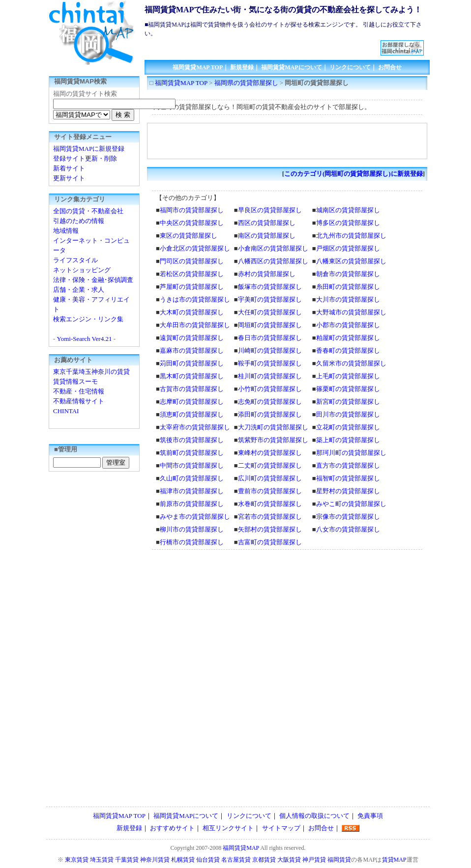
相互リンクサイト (228, 828)
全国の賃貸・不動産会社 (88, 211)
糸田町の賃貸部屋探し (348, 287)
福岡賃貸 (339, 860)
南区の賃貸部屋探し (267, 236)
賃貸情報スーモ (75, 381)
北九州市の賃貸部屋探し (351, 236)
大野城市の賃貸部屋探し (351, 312)
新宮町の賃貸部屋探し (348, 402)
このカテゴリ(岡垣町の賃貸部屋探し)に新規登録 (353, 174)
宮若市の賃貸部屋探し (270, 517)
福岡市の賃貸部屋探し (192, 210)
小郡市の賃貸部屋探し (348, 325)
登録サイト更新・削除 (85, 158)
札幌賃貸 (183, 860)
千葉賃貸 (127, 860)
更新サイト (69, 178)
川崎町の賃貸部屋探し (270, 350)
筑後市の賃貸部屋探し (192, 440)
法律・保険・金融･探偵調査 (93, 280)
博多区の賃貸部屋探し (348, 223)
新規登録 (242, 67)
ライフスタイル (75, 260)
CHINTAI (66, 411)
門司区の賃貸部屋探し (192, 261)
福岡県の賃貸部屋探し (246, 83)
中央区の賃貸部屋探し (192, 223)
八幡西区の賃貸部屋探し (273, 261)
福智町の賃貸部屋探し (348, 478)
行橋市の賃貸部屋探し (192, 542)
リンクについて (350, 67)
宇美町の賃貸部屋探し (270, 299)
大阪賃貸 (289, 860)
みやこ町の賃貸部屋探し (351, 504)
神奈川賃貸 (155, 860)
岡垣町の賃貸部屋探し (270, 325)
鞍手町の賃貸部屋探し (270, 363)
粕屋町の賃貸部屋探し (348, 338)
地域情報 (66, 231)
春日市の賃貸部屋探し (270, 338)
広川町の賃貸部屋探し (270, 478)
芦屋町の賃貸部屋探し (192, 287)
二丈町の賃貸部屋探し (270, 465)
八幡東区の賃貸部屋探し (351, 261)
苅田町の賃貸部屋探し (192, 363)
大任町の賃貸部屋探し (270, 312)
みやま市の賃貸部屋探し (195, 517)
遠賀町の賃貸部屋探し (192, 338)
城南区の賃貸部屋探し (348, 210)
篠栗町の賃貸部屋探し (348, 389)
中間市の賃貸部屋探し (192, 465)
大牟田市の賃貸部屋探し (195, 325)
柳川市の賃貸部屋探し (192, 529)
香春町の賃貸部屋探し (348, 350)
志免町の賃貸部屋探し (270, 402)
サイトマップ (281, 828)
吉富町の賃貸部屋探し (270, 542)
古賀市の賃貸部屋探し (192, 389)
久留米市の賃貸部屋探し (351, 363)
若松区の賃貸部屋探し (192, 274)
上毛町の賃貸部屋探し (348, 376)
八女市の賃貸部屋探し (348, 529)
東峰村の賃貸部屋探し (270, 453)
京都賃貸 (264, 860)
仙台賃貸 (208, 860)
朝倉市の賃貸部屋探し (348, 274)
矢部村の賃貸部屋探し (270, 529)
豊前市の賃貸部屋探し (270, 491)
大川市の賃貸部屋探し (348, 299)
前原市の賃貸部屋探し (192, 504)
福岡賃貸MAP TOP (198, 67)
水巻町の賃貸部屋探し (270, 504)
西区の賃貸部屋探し (267, 223)
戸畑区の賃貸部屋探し (348, 248)
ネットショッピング (82, 270)
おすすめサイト (172, 828)
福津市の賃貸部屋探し (192, 491)
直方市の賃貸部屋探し (348, 465)
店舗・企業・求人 (79, 290)
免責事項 (370, 816)
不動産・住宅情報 (79, 391)
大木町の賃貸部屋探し (192, 312)
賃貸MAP (394, 860)
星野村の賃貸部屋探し (348, 491)
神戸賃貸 (314, 860)
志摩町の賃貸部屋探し (192, 402)
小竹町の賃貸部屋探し (270, 389)
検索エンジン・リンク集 (88, 319)
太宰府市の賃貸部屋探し (195, 427)
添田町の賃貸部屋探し (270, 414)
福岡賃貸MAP (241, 848)
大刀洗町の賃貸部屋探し (273, 427)
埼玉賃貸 (102, 860)
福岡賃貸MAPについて (291, 67)
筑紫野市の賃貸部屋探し (273, 440)
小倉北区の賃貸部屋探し (195, 248)
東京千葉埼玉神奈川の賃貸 (91, 372)
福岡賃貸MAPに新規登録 (89, 149)
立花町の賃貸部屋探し (348, 427)
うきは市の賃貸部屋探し (195, 299)
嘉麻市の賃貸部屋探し (192, 350)
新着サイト (69, 168)
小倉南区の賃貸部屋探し (273, 248)
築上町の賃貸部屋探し (348, 440)
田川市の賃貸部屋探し (348, 414)
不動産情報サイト (79, 401)
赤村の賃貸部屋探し (267, 274)
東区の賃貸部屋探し (189, 236)
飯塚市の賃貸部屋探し (270, 287)
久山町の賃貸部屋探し (192, 478)
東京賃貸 (77, 860)
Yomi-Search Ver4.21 (85, 339)
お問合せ (390, 67)
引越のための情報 (79, 221)
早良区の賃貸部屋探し (270, 210)
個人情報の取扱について (314, 816)
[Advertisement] (263, 44)
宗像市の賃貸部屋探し (348, 517)
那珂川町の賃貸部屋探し (351, 453)
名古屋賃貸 (236, 860)
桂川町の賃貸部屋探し (270, 376)
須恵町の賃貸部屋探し (192, 414)
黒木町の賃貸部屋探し (192, 376)
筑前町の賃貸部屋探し (192, 453)
